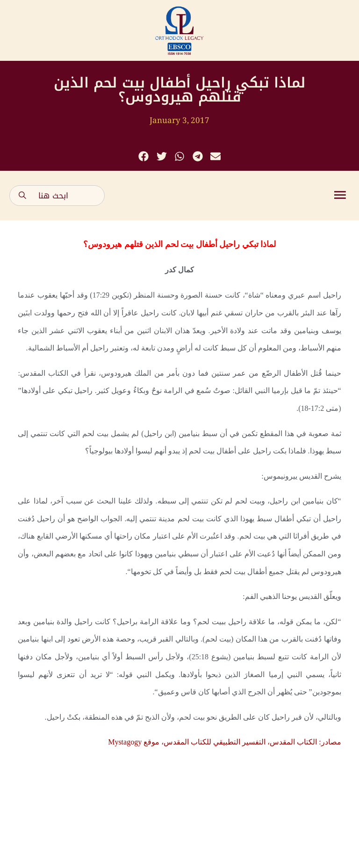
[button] (144, 157)
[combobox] (57, 196)
